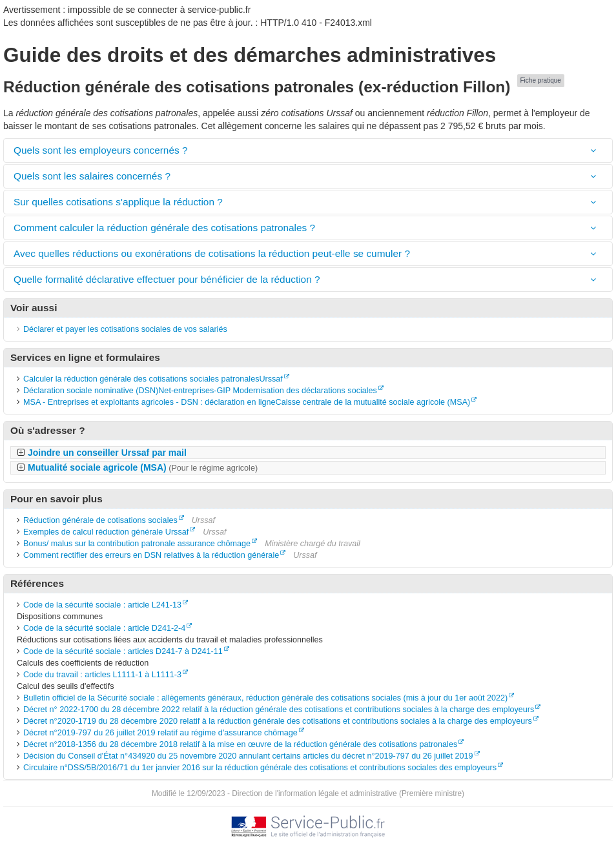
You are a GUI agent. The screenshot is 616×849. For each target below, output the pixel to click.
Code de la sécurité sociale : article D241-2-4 (104, 628)
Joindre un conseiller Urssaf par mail (107, 453)
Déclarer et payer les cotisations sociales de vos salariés (125, 329)
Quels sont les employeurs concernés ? (100, 150)
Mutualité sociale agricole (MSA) (143, 467)
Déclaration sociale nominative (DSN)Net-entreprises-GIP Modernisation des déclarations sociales (200, 391)
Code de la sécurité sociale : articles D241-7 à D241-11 (123, 651)
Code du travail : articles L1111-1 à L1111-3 (102, 675)
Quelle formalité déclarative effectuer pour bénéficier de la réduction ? (167, 279)
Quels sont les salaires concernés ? (92, 176)
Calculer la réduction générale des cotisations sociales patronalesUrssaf (153, 379)
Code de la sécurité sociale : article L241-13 (102, 605)
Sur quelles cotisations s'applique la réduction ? (118, 202)
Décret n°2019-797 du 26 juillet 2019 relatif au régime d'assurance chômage (160, 733)
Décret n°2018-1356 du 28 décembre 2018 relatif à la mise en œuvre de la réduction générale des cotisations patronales (240, 744)
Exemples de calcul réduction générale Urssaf (106, 532)
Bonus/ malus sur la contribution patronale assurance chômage (137, 544)
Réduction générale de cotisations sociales (100, 520)
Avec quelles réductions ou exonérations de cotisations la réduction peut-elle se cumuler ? (212, 253)
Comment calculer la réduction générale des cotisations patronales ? (164, 228)
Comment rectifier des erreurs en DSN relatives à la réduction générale (151, 555)
